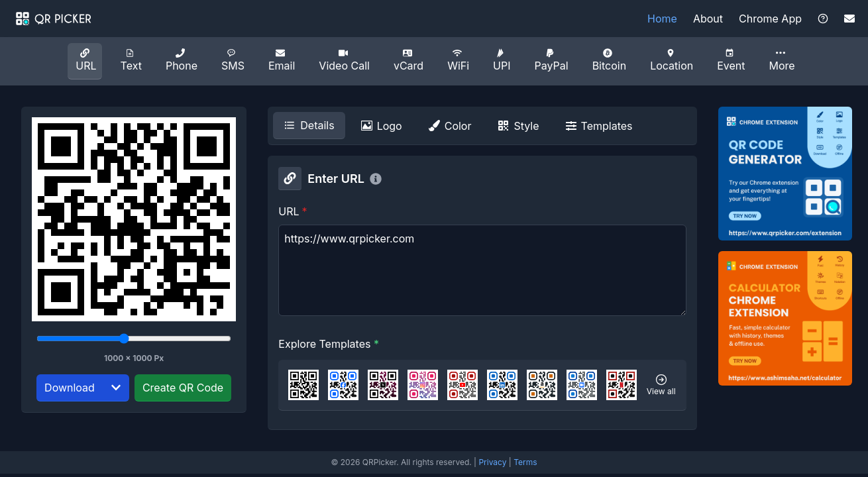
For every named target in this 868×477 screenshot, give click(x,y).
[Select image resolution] (134, 339)
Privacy (492, 462)
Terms (525, 462)
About (708, 19)
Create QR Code (183, 388)
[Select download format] (116, 388)
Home (662, 19)
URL (293, 211)
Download (70, 388)
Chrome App (770, 19)
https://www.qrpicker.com (482, 270)
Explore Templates (329, 344)
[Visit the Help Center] (823, 19)
